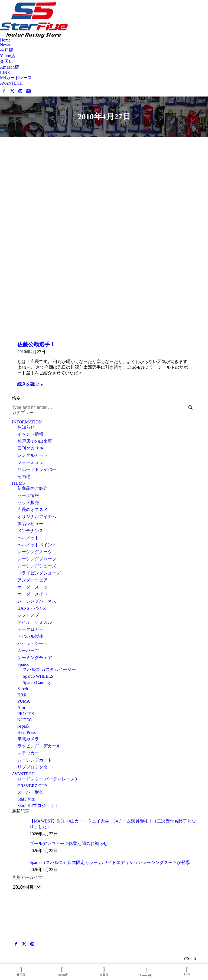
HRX (22, 695)
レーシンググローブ (37, 559)
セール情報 (28, 495)
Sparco (23, 664)
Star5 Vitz (26, 799)
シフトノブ (28, 615)
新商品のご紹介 (32, 488)
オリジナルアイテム (37, 517)
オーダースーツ (32, 587)
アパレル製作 (30, 636)
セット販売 (28, 502)
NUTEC (25, 720)
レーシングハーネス (37, 601)
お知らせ (26, 427)
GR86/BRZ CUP (32, 786)
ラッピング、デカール (39, 746)
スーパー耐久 (30, 792)
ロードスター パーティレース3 (47, 779)
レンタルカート (32, 455)
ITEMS (18, 483)
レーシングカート (35, 760)
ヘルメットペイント (37, 545)
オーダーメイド (32, 594)
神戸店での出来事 (35, 441)
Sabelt (23, 689)
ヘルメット (28, 538)
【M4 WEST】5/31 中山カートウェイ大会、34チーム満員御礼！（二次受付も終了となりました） (113, 824)
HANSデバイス (32, 608)
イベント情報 (30, 434)
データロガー (30, 629)
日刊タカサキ (30, 448)
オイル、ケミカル (35, 622)
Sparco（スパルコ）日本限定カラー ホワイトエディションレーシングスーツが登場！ (112, 862)
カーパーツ (28, 650)
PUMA (24, 701)
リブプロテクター (35, 767)
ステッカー (28, 753)
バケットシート (32, 643)
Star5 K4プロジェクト (38, 806)
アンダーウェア (32, 580)
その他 (24, 476)
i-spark (23, 726)
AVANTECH (23, 774)
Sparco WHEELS (38, 676)
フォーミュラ (30, 462)
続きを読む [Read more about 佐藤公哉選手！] (30, 384)
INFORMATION (27, 422)
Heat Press (27, 732)
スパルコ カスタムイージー (49, 669)
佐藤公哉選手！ (36, 344)
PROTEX (26, 714)
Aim (21, 707)
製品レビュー (30, 524)
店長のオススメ (32, 510)
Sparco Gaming (36, 682)
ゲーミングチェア (35, 658)
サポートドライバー (37, 469)
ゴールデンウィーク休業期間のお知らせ (69, 844)
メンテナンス (30, 531)
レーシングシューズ (37, 566)
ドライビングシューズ (39, 573)
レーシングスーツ (35, 552)
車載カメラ (28, 739)
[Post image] (19, 825)
